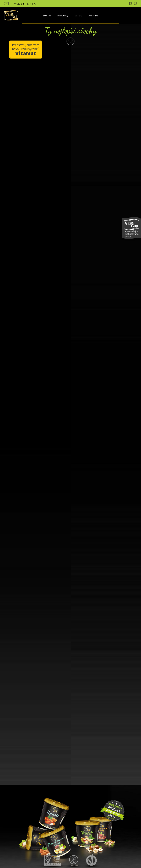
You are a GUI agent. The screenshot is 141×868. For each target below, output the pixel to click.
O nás (78, 15)
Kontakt (93, 15)
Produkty (63, 15)
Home (47, 15)
